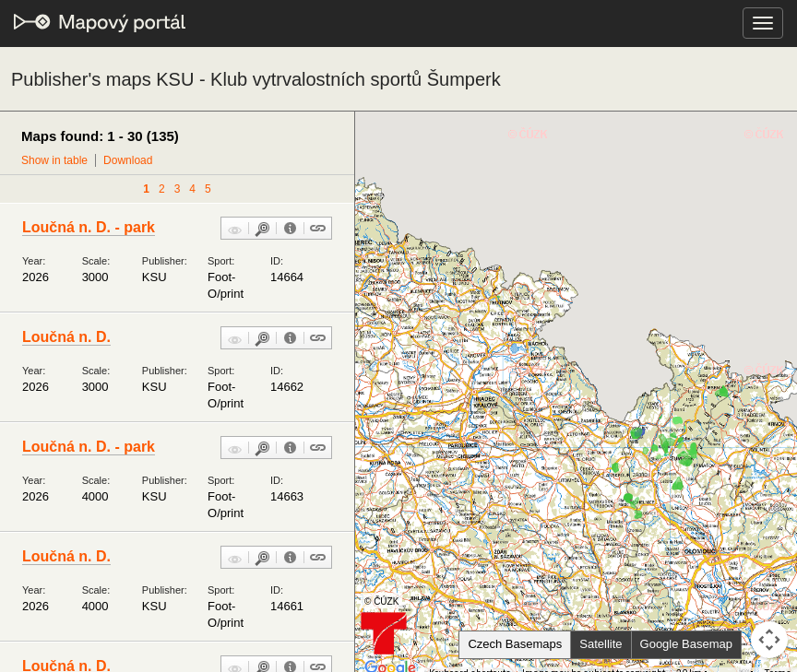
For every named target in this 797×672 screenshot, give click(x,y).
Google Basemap (686, 644)
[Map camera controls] (769, 640)
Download (128, 160)
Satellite (601, 644)
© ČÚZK (381, 601)
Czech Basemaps (515, 644)
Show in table (54, 160)
